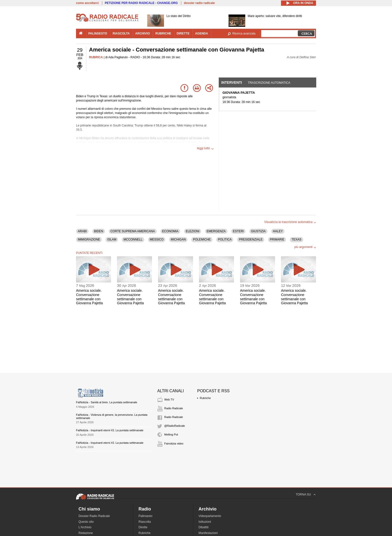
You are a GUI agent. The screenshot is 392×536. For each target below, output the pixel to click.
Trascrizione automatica (269, 83)
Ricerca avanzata (244, 33)
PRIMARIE (277, 239)
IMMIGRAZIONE (89, 239)
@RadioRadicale (175, 426)
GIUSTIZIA (258, 231)
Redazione (86, 533)
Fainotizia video (174, 443)
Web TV (169, 399)
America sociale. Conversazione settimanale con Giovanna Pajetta (89, 297)
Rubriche (205, 398)
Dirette (143, 527)
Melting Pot (171, 434)
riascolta (121, 33)
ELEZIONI (193, 231)
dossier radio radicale (199, 3)
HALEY (278, 231)
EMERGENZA (216, 231)
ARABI (82, 231)
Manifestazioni (208, 533)
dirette (183, 33)
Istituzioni (205, 522)
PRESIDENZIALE (251, 239)
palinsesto (98, 33)
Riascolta (145, 522)
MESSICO (157, 239)
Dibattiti (203, 527)
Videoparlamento (210, 516)
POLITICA (225, 239)
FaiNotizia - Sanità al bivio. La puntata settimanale (107, 402)
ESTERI (238, 231)
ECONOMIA (170, 231)
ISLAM (112, 239)
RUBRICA (96, 57)
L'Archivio (85, 527)
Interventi (232, 82)
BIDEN (99, 231)
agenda (201, 33)
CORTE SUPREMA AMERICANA (133, 231)
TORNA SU (303, 494)
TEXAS (296, 239)
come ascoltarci (87, 3)
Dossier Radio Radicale (94, 516)
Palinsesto (145, 516)
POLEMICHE (202, 239)
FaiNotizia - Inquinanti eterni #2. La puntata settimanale (110, 430)
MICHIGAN (178, 239)
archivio (143, 33)
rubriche (163, 33)
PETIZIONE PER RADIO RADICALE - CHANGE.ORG (141, 3)
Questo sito (86, 522)
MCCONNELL (133, 239)
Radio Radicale (174, 408)
